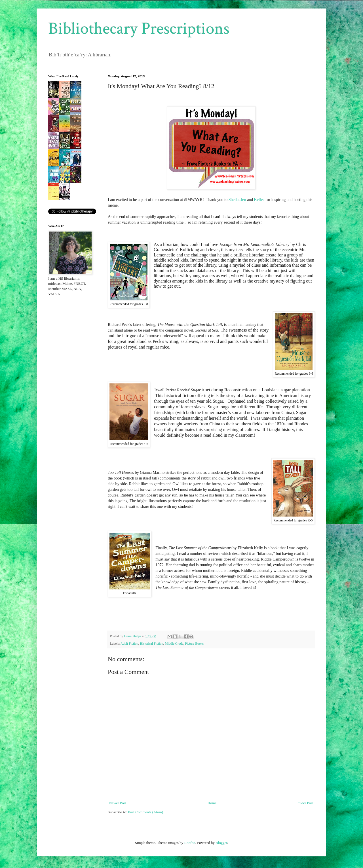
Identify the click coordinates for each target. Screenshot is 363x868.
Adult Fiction (129, 644)
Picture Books (194, 644)
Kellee (259, 200)
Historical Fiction (151, 644)
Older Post (306, 803)
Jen (243, 200)
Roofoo (190, 843)
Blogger (221, 843)
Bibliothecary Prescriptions (139, 29)
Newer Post (118, 803)
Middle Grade (174, 644)
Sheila (234, 200)
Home (212, 803)
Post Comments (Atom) (146, 812)
